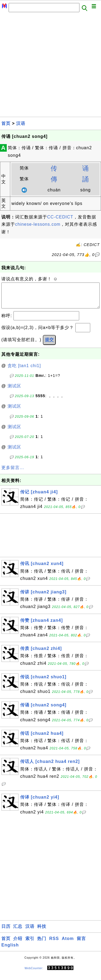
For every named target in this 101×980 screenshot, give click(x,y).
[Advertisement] (50, 66)
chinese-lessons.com (38, 224)
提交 (49, 345)
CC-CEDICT (60, 217)
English (10, 950)
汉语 (21, 123)
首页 (6, 123)
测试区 (14, 391)
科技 (42, 932)
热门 (42, 944)
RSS (54, 944)
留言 (81, 944)
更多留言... (13, 473)
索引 (30, 944)
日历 (6, 932)
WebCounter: (34, 973)
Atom (68, 944)
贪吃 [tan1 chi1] (24, 371)
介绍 (18, 944)
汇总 (18, 932)
